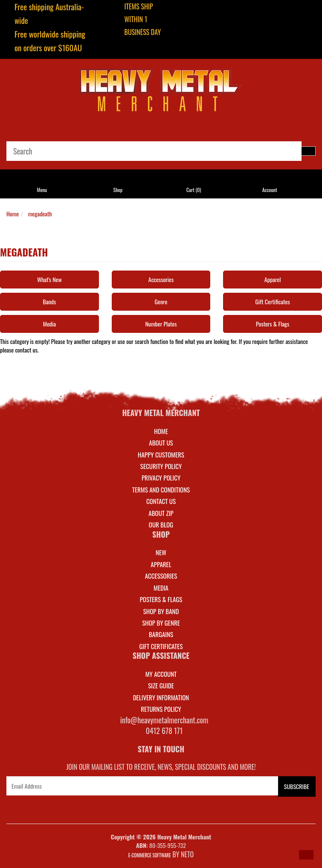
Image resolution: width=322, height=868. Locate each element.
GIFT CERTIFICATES (161, 646)
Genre (161, 301)
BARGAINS (161, 634)
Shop (118, 190)
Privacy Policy (161, 478)
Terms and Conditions (161, 489)
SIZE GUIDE (161, 685)
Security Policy (161, 466)
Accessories (161, 279)
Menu (42, 190)
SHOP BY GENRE (161, 623)
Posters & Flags (273, 324)
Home (13, 214)
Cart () (194, 190)
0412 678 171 (164, 731)
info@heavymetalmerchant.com (164, 720)
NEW (161, 552)
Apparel (273, 279)
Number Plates (161, 324)
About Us (161, 443)
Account (270, 190)
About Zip (161, 513)
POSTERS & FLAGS (161, 599)
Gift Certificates (273, 301)
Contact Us (161, 501)
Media (49, 324)
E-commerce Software (150, 855)
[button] (306, 855)
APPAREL (161, 564)
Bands (50, 301)
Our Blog (161, 524)
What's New (49, 279)
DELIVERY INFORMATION (161, 697)
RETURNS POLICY (161, 709)
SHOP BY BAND (161, 611)
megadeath (40, 214)
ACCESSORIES (161, 576)
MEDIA (161, 588)
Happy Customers (161, 454)
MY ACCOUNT (161, 674)
